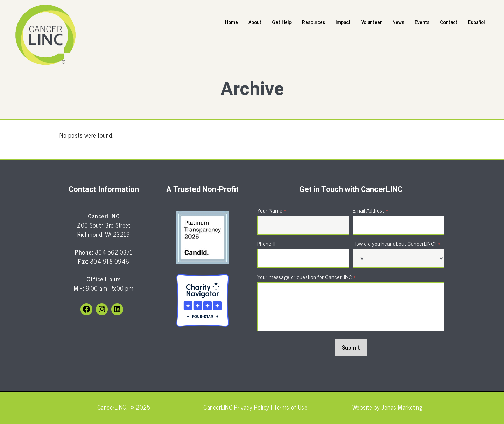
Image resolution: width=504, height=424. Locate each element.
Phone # (267, 243)
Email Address (370, 210)
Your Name (272, 210)
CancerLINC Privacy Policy (236, 407)
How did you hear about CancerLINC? (397, 243)
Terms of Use (290, 407)
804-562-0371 (114, 252)
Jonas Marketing (402, 407)
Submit (351, 347)
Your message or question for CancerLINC (306, 277)
